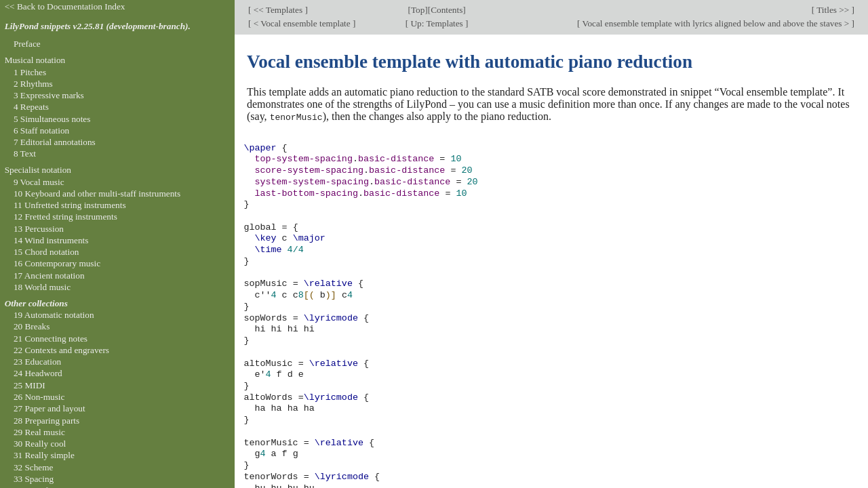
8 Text (25, 154)
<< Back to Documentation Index (65, 6)
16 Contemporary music (57, 263)
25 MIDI (29, 385)
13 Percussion (39, 229)
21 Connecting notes (51, 339)
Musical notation (35, 60)
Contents (447, 10)
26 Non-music (39, 397)
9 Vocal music (39, 182)
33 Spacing (34, 479)
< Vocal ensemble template (302, 23)
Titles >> (833, 10)
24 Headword (38, 373)
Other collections (36, 303)
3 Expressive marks (49, 95)
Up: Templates (437, 23)
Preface (27, 44)
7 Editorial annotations (55, 142)
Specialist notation (38, 170)
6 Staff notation (41, 130)
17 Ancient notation (49, 276)
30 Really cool (40, 444)
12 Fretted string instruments (65, 217)
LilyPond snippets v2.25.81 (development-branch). (98, 26)
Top (418, 10)
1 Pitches (30, 72)
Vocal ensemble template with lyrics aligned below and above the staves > (716, 23)
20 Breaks (32, 326)
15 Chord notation (46, 252)
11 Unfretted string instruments (70, 205)
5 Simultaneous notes (52, 119)
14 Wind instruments (51, 240)
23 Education (37, 362)
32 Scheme (34, 467)
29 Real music (39, 432)
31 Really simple (44, 455)
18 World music (42, 287)
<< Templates (278, 10)
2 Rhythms (33, 84)
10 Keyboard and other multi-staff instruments (97, 194)
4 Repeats (31, 107)
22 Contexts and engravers (61, 350)
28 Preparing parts (46, 421)
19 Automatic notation (54, 315)
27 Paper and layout (50, 408)
